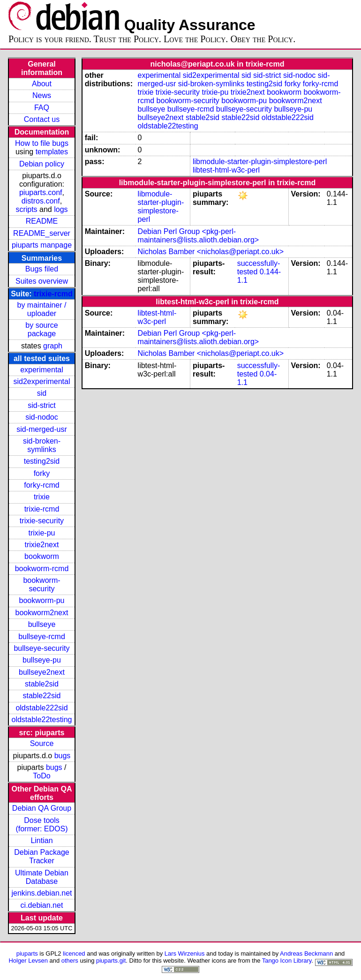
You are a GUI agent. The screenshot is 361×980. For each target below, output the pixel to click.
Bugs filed (42, 269)
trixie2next (42, 545)
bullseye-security (41, 648)
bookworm (42, 556)
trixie (42, 497)
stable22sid (42, 696)
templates (52, 152)
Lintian (41, 841)
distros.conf (41, 201)
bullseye (42, 624)
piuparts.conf (41, 192)
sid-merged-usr (42, 429)
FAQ (42, 108)
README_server (42, 233)
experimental (42, 370)
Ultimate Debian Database (42, 877)
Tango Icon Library (287, 961)
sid (42, 393)
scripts (26, 209)
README (42, 221)
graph (53, 346)
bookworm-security (41, 584)
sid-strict (42, 405)
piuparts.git (111, 961)
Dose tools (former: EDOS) (41, 825)
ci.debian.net (42, 905)
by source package (41, 329)
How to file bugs (42, 143)
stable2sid (42, 684)
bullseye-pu (42, 660)
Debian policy (42, 164)
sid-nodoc (41, 417)
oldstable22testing (41, 720)
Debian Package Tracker (41, 856)
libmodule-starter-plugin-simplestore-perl (260, 162)
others (70, 961)
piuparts (27, 954)
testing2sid (42, 461)
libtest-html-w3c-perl (226, 170)
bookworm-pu (42, 600)
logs (61, 209)
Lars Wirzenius (185, 954)
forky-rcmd (42, 485)
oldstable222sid (41, 708)
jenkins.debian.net (41, 893)
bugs (63, 756)
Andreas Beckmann (306, 954)
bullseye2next (42, 672)
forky (42, 473)
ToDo (41, 776)
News (42, 95)
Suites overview (42, 281)
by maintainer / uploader (42, 309)
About (42, 84)
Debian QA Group (42, 808)
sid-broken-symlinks (42, 445)
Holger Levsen (28, 961)
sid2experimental (42, 381)
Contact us (42, 119)
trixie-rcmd (53, 294)
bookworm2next (42, 613)
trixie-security (42, 521)
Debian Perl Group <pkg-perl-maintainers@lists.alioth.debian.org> (199, 236)
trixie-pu (42, 533)
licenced (74, 954)
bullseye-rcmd (42, 637)
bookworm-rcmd (42, 569)
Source (42, 743)
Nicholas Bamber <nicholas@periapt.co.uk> (211, 252)
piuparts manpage (42, 245)
